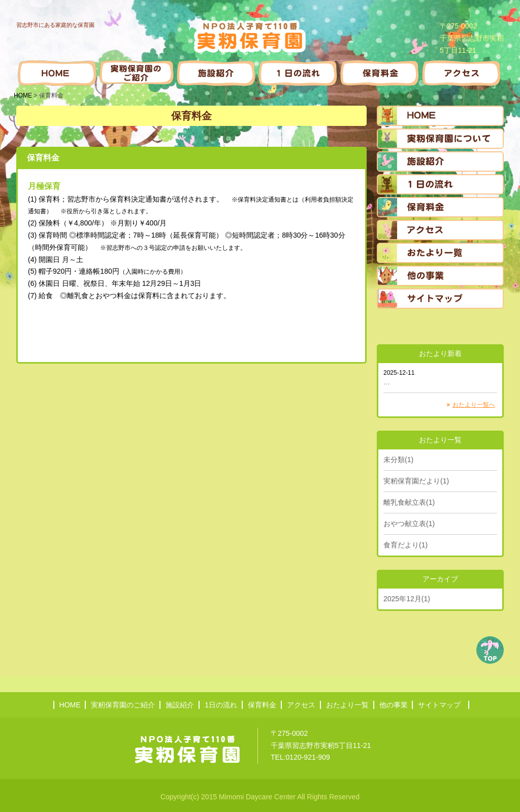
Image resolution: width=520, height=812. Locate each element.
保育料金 (262, 705)
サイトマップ (439, 705)
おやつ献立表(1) (409, 524)
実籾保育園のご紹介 (123, 705)
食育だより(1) (405, 545)
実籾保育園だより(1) (416, 481)
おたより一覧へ (474, 405)
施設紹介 (180, 705)
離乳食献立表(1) (409, 502)
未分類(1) (398, 460)
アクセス (301, 705)
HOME (23, 95)
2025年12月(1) (407, 599)
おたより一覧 (347, 705)
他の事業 (394, 705)
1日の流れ (221, 705)
